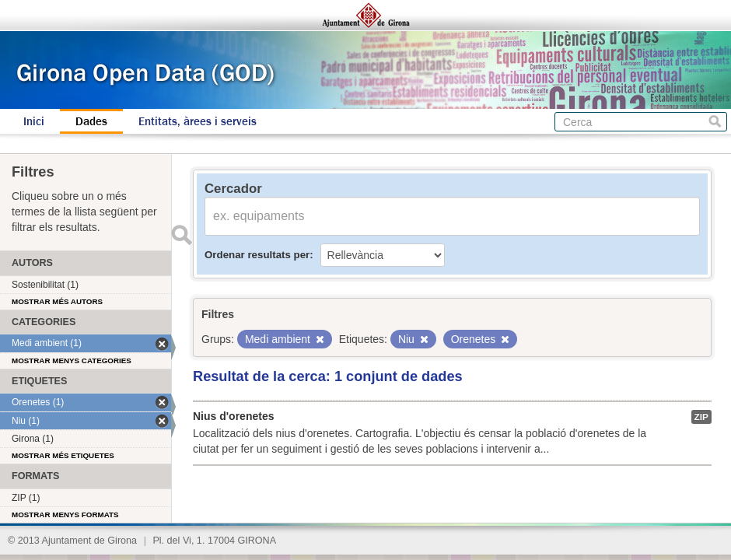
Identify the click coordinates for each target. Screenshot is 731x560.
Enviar (181, 235)
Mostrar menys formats (65, 514)
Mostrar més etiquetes (63, 455)
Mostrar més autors (57, 301)
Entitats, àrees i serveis (198, 121)
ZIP (701, 417)
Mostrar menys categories (72, 360)
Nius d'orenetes (233, 416)
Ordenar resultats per (257, 255)
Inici (34, 121)
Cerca (715, 122)
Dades (91, 121)
